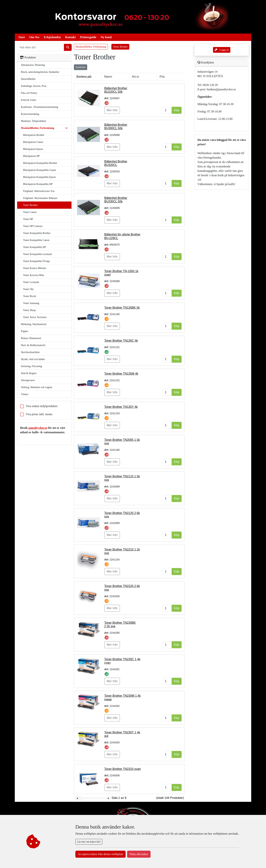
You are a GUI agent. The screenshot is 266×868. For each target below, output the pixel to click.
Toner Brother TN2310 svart (123, 769)
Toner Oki (28, 289)
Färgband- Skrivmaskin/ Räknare (40, 198)
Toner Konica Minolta (35, 268)
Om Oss (34, 37)
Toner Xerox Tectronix (35, 317)
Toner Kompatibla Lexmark (37, 254)
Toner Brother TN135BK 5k (122, 308)
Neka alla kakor (139, 854)
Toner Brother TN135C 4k (121, 341)
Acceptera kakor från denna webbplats (100, 854)
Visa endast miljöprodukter (42, 406)
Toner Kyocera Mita (34, 275)
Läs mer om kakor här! (89, 842)
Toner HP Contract (33, 226)
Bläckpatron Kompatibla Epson (39, 177)
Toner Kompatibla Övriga (36, 261)
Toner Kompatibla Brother (37, 233)
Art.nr (135, 77)
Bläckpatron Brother (34, 135)
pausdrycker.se (38, 428)
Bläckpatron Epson (33, 149)
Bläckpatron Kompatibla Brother (40, 163)
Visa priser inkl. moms (39, 414)
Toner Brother (30, 205)
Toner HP (28, 219)
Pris (162, 77)
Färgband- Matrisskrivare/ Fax (39, 191)
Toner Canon (30, 212)
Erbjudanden (52, 37)
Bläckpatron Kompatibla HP (38, 184)
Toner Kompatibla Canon (36, 240)
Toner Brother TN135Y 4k (121, 407)
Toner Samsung (31, 303)
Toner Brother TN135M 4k (121, 374)
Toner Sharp (29, 310)
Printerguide (88, 37)
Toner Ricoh (29, 296)
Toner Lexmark (31, 282)
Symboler (81, 67)
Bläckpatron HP (31, 156)
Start (22, 37)
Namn (108, 77)
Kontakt (70, 37)
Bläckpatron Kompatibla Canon (40, 170)
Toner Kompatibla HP (34, 247)
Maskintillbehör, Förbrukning (91, 47)
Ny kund (106, 37)
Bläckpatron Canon (33, 142)
